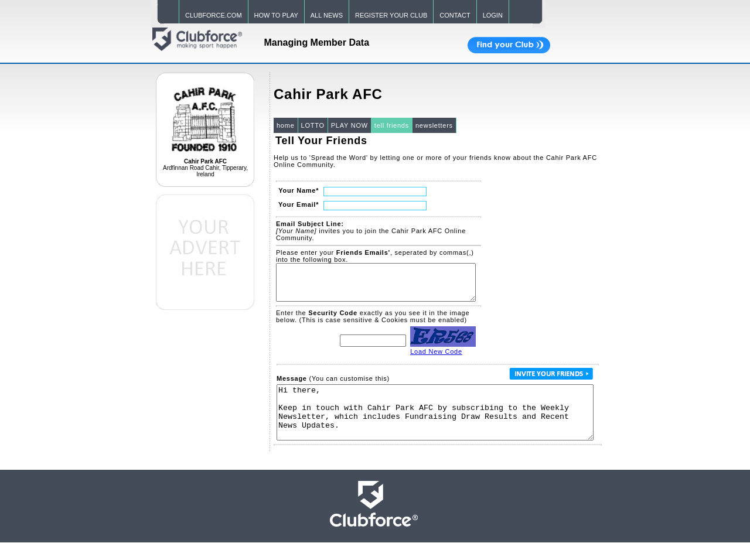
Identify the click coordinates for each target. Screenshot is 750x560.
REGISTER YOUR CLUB (391, 15)
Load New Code (436, 358)
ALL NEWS (327, 15)
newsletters (434, 125)
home (286, 125)
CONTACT (455, 15)
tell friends (392, 125)
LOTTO (313, 125)
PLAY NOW (350, 125)
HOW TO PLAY (276, 15)
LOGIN (493, 15)
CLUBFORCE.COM (214, 15)
